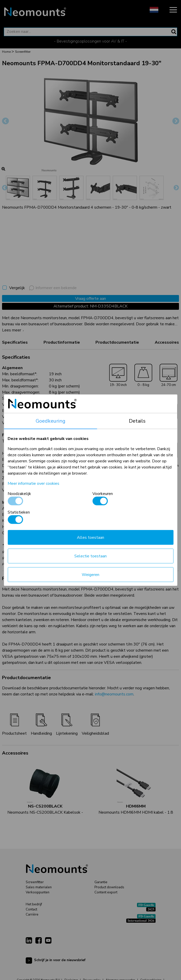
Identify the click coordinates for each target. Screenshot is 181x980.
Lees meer (14, 330)
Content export (106, 892)
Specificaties (15, 342)
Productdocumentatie (117, 342)
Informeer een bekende (53, 288)
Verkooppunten (38, 892)
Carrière (32, 915)
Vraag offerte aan (90, 299)
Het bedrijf (34, 904)
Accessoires (167, 342)
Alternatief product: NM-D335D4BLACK (90, 306)
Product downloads (109, 887)
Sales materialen (39, 887)
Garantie (101, 882)
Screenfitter (35, 882)
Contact (31, 909)
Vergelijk (17, 288)
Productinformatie (62, 342)
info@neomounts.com (114, 694)
